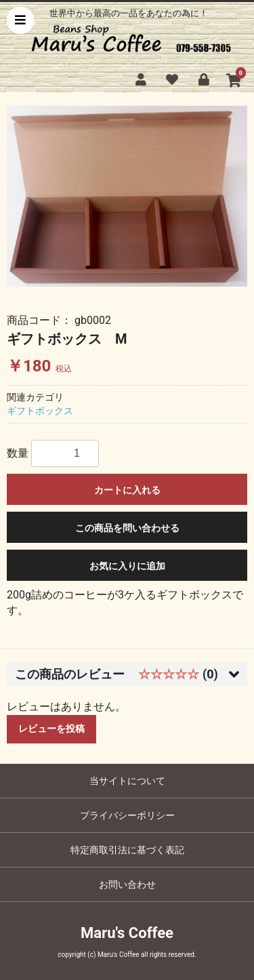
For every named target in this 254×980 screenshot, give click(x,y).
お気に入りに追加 (127, 566)
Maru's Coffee (127, 933)
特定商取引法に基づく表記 (127, 850)
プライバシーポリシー (127, 815)
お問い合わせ (127, 884)
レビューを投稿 (51, 729)
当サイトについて (127, 781)
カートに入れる (127, 490)
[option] (127, 196)
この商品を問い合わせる (127, 528)
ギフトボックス (40, 411)
